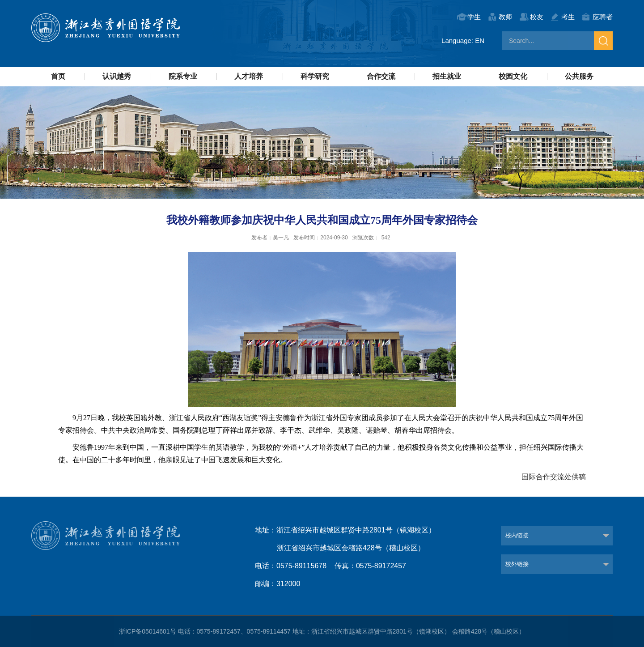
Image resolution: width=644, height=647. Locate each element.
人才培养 (249, 76)
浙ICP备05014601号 (148, 631)
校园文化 (513, 76)
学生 (474, 17)
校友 (537, 17)
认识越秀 (117, 76)
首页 (58, 76)
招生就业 (447, 76)
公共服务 (579, 76)
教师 (505, 17)
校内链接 (517, 535)
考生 (568, 17)
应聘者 (603, 17)
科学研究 (315, 76)
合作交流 (381, 76)
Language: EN (463, 40)
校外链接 (517, 564)
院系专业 (183, 76)
